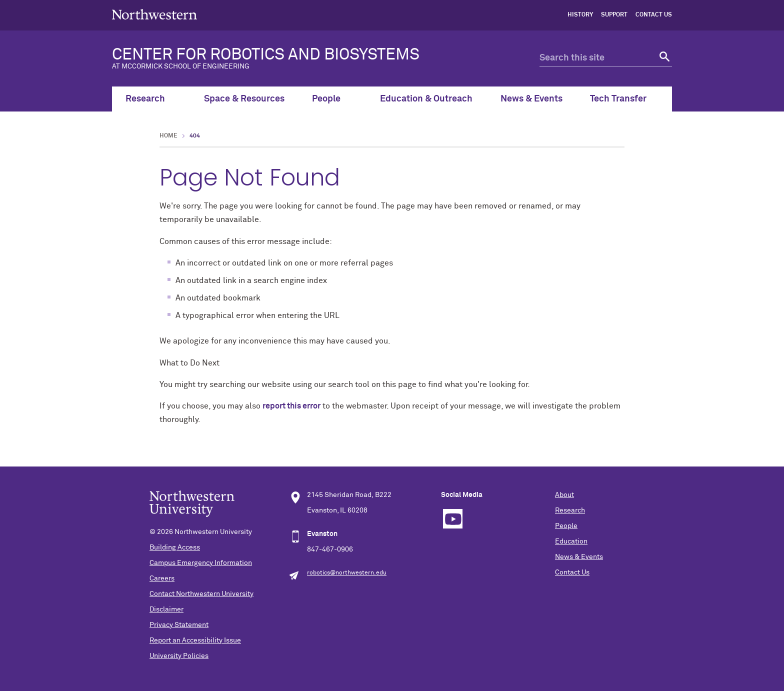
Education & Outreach (426, 99)
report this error (291, 406)
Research (151, 99)
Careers (162, 578)
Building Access (175, 547)
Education (571, 541)
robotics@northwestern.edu (347, 573)
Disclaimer (166, 609)
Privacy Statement (179, 625)
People (332, 99)
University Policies (179, 656)
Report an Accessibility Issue (195, 640)
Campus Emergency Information (201, 563)
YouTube (453, 519)
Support (614, 15)
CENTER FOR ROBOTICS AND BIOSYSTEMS (310, 58)
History (580, 15)
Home (168, 136)
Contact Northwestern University (201, 594)
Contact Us (654, 15)
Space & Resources (244, 99)
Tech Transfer (624, 99)
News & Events (531, 99)
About (564, 495)
